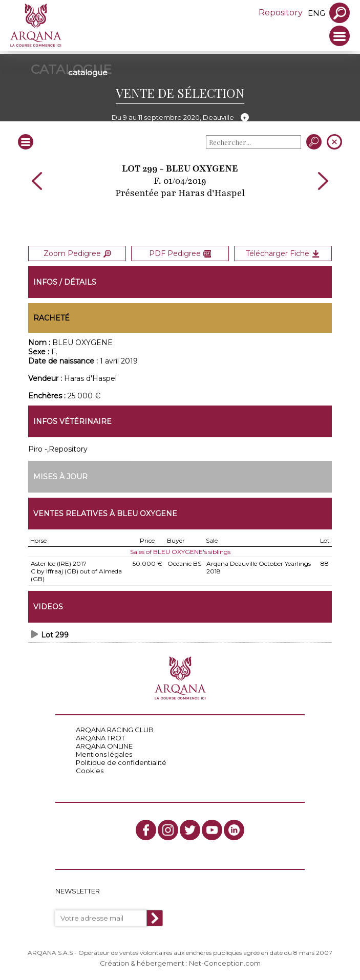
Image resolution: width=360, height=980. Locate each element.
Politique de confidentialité (121, 762)
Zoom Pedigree (77, 253)
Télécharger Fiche (283, 253)
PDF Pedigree (180, 253)
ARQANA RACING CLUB (115, 730)
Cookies (90, 771)
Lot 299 (55, 635)
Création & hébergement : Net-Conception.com (180, 963)
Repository (281, 13)
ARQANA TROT (100, 738)
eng (316, 13)
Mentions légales (104, 754)
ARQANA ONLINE (104, 746)
